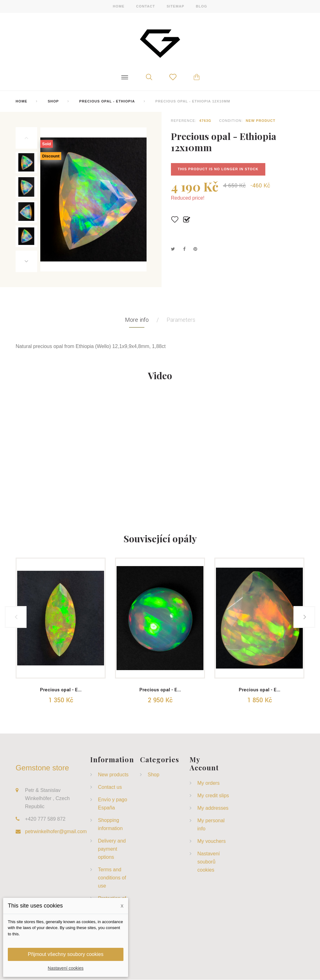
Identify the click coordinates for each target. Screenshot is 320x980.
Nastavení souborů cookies (209, 862)
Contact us (110, 787)
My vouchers (212, 841)
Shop (53, 101)
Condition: (231, 121)
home (119, 6)
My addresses (213, 808)
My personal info (211, 825)
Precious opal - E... (61, 690)
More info (137, 320)
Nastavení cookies (66, 968)
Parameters (181, 320)
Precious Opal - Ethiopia (107, 101)
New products (113, 775)
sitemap (175, 6)
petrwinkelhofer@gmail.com (56, 832)
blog (202, 6)
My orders (209, 783)
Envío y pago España (113, 804)
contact (145, 6)
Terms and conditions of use (112, 878)
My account (204, 764)
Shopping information (110, 825)
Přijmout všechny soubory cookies (66, 954)
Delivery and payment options (112, 849)
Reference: (184, 121)
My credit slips (213, 796)
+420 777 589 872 (45, 819)
